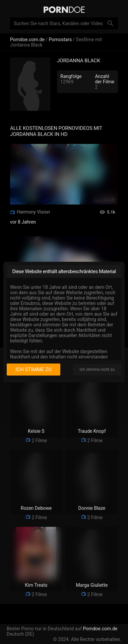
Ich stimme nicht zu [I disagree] (97, 370)
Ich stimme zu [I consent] (33, 370)
